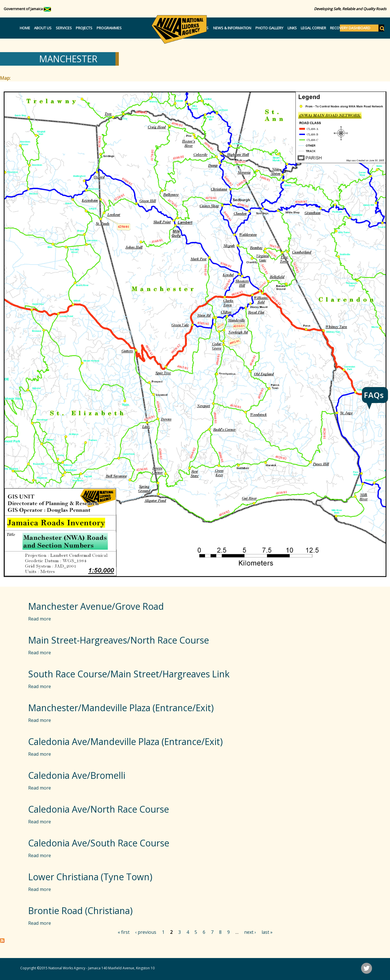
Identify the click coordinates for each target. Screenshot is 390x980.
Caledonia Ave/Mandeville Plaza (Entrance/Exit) (125, 741)
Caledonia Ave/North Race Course (99, 809)
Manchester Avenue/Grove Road (96, 606)
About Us (43, 28)
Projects (84, 28)
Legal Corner (313, 28)
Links (292, 28)
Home (25, 28)
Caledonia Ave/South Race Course (99, 843)
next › (250, 932)
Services (64, 28)
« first (124, 932)
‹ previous (146, 932)
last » (267, 932)
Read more (40, 619)
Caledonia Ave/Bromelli (77, 775)
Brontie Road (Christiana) (80, 911)
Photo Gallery (269, 28)
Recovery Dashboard (350, 28)
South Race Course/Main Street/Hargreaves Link (129, 674)
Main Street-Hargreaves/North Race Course (119, 640)
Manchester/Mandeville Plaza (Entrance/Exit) (121, 708)
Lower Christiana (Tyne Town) (90, 877)
